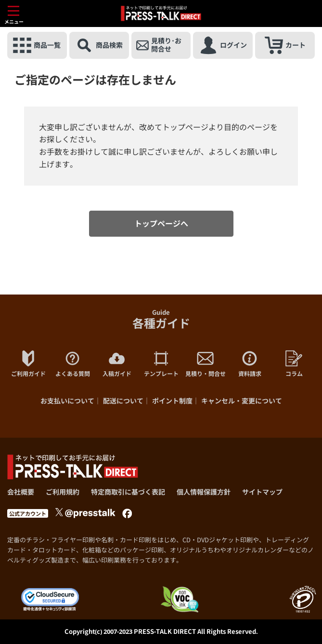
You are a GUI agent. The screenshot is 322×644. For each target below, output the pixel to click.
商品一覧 (37, 45)
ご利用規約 (63, 492)
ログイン (223, 45)
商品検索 (99, 45)
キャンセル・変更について (242, 401)
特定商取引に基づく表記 (128, 492)
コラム (294, 364)
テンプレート (161, 364)
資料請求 (250, 364)
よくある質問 (73, 364)
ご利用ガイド (28, 364)
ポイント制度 (172, 401)
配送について (123, 401)
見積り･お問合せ (159, 45)
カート (285, 45)
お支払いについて (67, 401)
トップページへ (161, 224)
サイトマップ (262, 492)
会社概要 (21, 492)
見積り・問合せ (206, 364)
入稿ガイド (117, 364)
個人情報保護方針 (204, 492)
